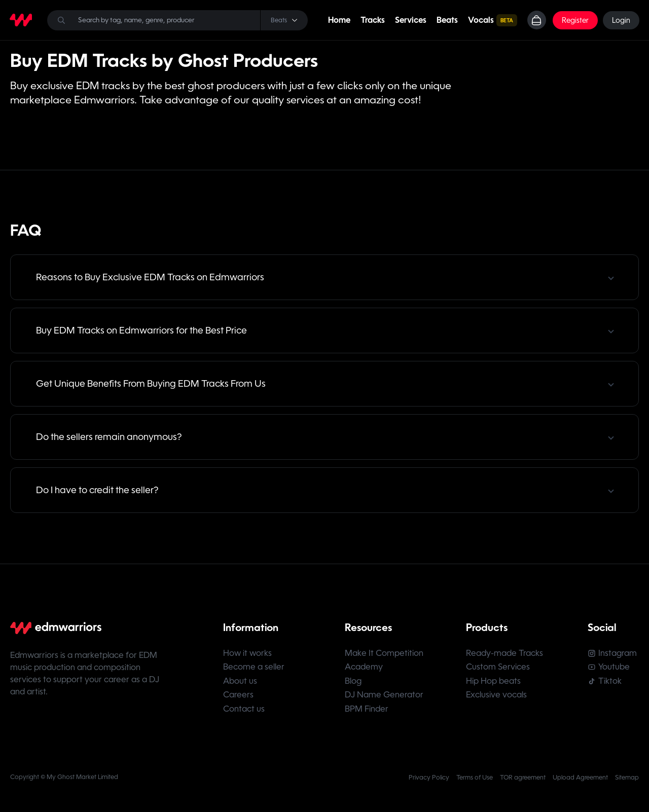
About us (240, 683)
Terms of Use (475, 781)
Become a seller (254, 668)
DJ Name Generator (385, 698)
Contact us (244, 712)
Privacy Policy (429, 781)
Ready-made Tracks (506, 654)
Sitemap (627, 781)
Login (621, 20)
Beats (446, 20)
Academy (364, 668)
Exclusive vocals (498, 698)
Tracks (372, 20)
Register (575, 20)
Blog (354, 683)
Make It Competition (385, 654)
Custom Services (499, 668)
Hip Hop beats (495, 683)
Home (338, 20)
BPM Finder (367, 712)
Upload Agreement (580, 781)
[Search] (177, 20)
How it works (247, 654)
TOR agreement (523, 781)
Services (410, 20)
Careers (238, 698)
